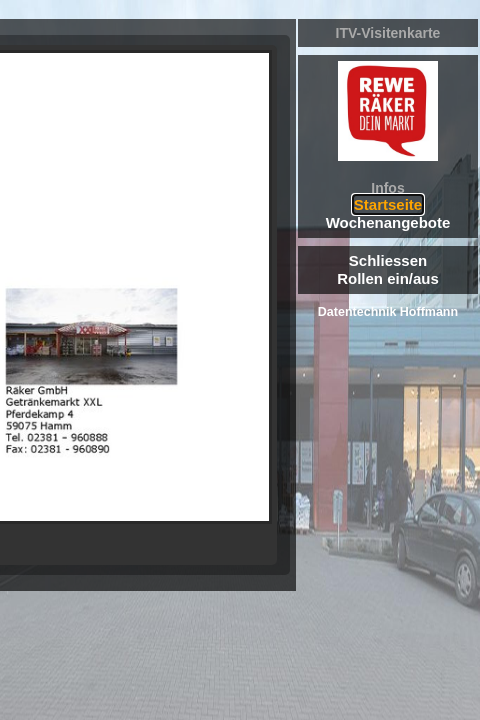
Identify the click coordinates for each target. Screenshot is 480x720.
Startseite (388, 204)
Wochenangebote (388, 222)
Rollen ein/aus (388, 278)
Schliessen (388, 260)
